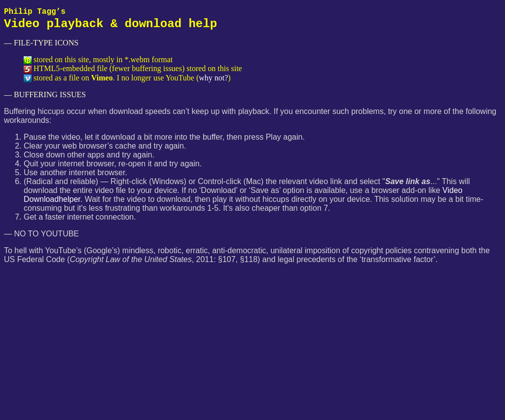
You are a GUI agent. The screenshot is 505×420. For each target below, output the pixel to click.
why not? (213, 78)
